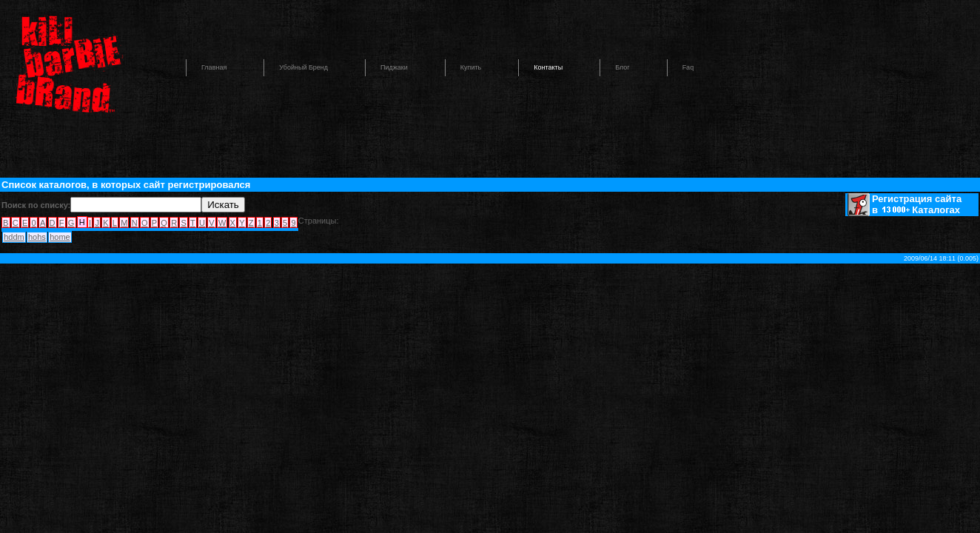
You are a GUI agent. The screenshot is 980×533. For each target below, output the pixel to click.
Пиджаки (394, 67)
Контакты (548, 67)
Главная (214, 67)
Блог (622, 67)
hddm (14, 237)
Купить (471, 67)
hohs (37, 237)
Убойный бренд (303, 67)
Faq (688, 67)
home (60, 237)
